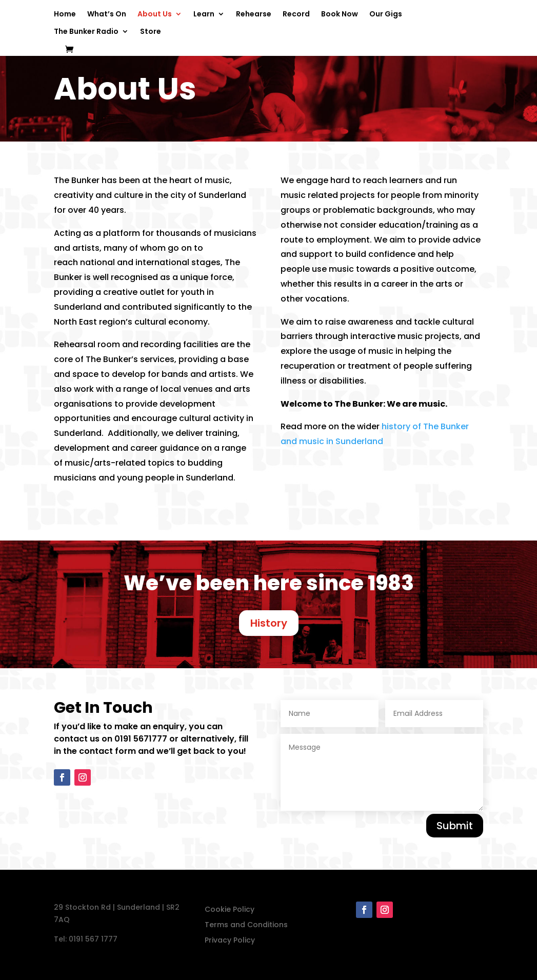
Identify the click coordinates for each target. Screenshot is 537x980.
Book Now (340, 15)
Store (151, 32)
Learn (204, 15)
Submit (455, 826)
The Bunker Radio (86, 32)
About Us (155, 15)
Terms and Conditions (246, 925)
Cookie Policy (230, 910)
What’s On (107, 15)
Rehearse (254, 15)
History (269, 623)
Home (65, 15)
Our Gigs (386, 15)
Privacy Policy (230, 941)
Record (296, 15)
